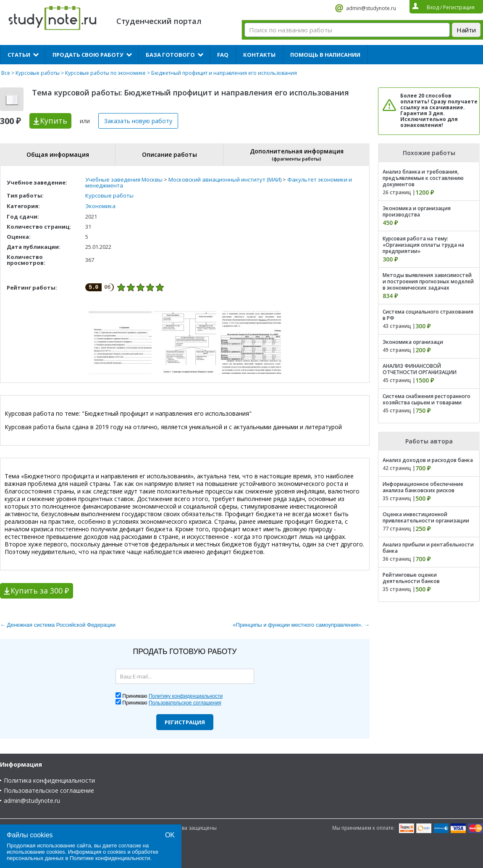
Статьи (19, 55)
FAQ (223, 55)
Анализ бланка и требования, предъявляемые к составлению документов (423, 178)
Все (6, 73)
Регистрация (185, 722)
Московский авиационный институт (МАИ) (225, 179)
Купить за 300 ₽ (40, 591)
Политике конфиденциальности (110, 858)
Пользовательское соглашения (185, 703)
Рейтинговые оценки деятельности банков (411, 578)
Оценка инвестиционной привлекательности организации (426, 517)
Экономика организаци (413, 342)
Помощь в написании (325, 55)
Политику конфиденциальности (186, 696)
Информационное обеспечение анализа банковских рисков (423, 487)
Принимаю (172, 696)
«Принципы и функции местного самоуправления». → (301, 625)
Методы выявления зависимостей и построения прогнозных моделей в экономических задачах (428, 281)
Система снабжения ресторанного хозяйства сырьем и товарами (427, 399)
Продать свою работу (88, 55)
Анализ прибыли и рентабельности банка (428, 548)
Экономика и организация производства (417, 211)
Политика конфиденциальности (49, 780)
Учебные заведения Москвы (124, 179)
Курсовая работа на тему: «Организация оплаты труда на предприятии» (423, 245)
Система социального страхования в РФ (428, 315)
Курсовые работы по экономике (105, 73)
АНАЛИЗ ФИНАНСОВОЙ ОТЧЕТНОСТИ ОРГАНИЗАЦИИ (420, 369)
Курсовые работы (38, 73)
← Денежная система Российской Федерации (58, 625)
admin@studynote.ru (371, 8)
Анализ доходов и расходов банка (428, 460)
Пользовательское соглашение (49, 790)
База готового (170, 55)
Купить (54, 121)
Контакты (259, 55)
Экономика (100, 206)
